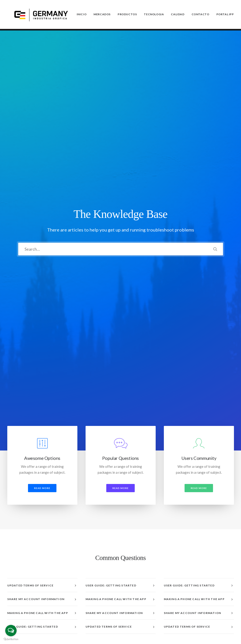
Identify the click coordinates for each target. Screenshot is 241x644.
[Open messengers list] (11, 631)
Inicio (82, 15)
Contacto (200, 15)
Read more (42, 180)
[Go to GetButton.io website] (11, 639)
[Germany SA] (41, 15)
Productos (127, 15)
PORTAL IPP (225, 15)
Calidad (178, 15)
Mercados (102, 15)
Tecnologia (154, 15)
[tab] (42, 277)
